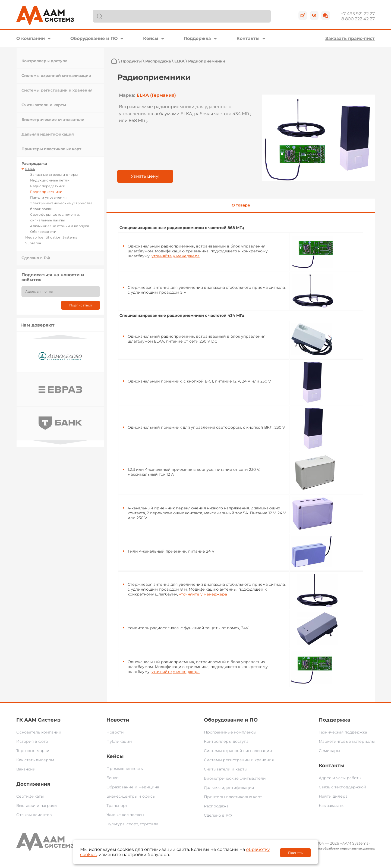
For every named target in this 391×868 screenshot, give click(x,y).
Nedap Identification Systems (51, 237)
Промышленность (125, 769)
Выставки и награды (37, 806)
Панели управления (48, 197)
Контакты (248, 38)
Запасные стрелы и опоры (54, 175)
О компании (31, 38)
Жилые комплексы (125, 815)
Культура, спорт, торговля (132, 824)
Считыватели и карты (44, 105)
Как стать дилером (35, 760)
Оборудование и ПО (94, 38)
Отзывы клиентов (34, 815)
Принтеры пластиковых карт (51, 149)
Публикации (119, 741)
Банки (113, 778)
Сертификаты (30, 796)
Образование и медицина (133, 787)
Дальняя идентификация (48, 134)
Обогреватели (43, 232)
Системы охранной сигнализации (56, 76)
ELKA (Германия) (156, 95)
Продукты (131, 61)
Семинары (329, 751)
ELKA (30, 169)
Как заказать (331, 806)
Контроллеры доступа (44, 61)
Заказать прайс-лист (350, 38)
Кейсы (151, 38)
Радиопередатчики (48, 186)
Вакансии (26, 769)
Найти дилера (333, 796)
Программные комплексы (230, 732)
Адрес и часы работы (340, 778)
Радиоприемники (46, 192)
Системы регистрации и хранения (57, 90)
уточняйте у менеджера (176, 256)
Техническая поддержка (343, 732)
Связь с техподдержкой (343, 787)
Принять (295, 853)
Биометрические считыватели (53, 120)
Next (60, 442)
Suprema (33, 243)
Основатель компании (39, 732)
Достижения (33, 784)
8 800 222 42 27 (358, 19)
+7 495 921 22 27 (358, 14)
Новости (118, 720)
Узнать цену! (145, 176)
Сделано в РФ (36, 258)
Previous (60, 337)
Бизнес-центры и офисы (131, 796)
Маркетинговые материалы (347, 741)
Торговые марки (33, 751)
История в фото (32, 741)
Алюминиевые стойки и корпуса (60, 226)
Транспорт (117, 806)
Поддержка (197, 38)
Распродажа (34, 164)
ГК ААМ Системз (38, 720)
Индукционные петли (50, 180)
